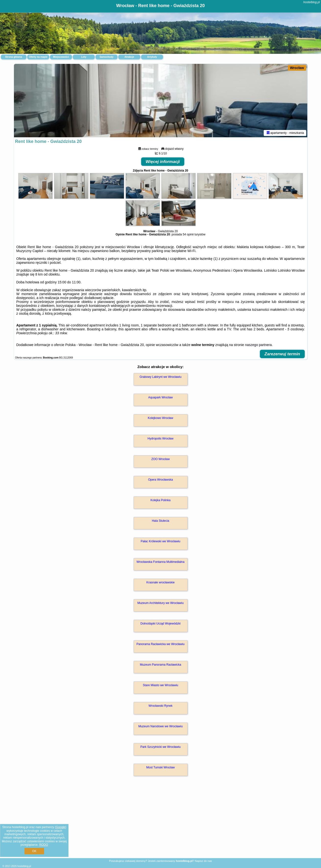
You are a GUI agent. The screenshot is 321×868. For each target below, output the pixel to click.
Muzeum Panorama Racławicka (160, 665)
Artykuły (152, 57)
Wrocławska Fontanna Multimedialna (161, 562)
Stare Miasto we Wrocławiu (160, 685)
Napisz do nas (203, 861)
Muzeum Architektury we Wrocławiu (160, 603)
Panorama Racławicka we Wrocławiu (160, 644)
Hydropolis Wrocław (161, 439)
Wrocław (297, 68)
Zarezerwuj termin (282, 354)
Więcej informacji (163, 162)
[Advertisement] (161, 822)
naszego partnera (258, 345)
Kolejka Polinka (160, 500)
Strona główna (14, 57)
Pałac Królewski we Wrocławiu (161, 541)
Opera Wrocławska (160, 480)
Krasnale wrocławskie (160, 582)
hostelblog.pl (312, 2)
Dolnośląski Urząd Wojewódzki (161, 624)
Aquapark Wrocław (160, 397)
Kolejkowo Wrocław (161, 418)
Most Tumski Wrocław (160, 767)
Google (61, 827)
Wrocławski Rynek (161, 706)
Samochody (107, 57)
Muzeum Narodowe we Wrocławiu (160, 726)
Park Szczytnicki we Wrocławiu (160, 747)
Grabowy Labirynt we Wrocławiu (160, 377)
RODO (44, 845)
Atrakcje (129, 57)
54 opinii (188, 234)
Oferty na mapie (38, 57)
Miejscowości (61, 57)
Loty (84, 57)
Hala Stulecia (160, 521)
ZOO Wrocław (160, 459)
